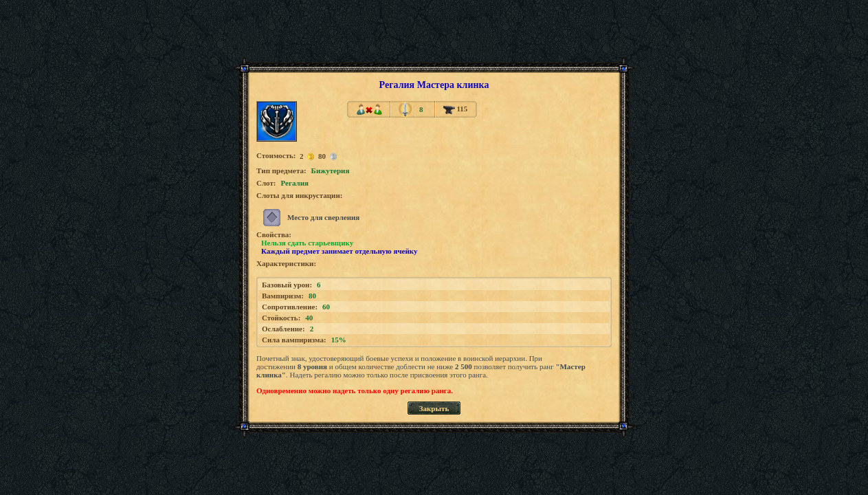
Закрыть (434, 408)
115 (456, 109)
